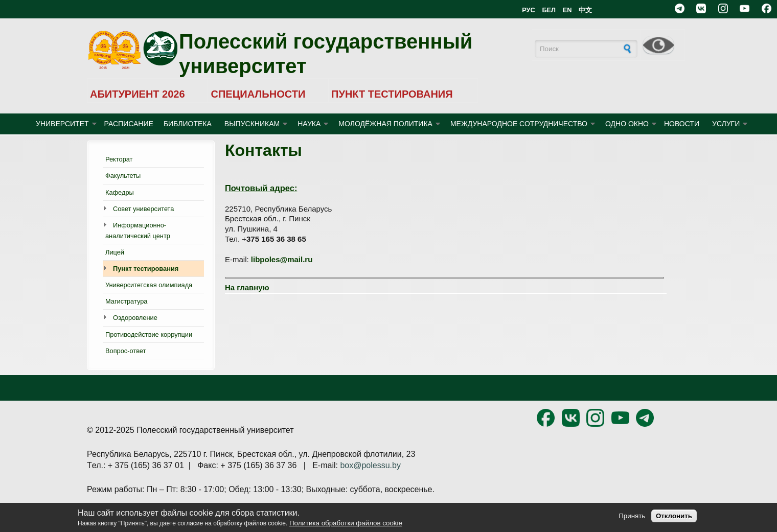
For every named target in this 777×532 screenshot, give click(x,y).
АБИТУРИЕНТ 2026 (138, 94)
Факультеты (123, 176)
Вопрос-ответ (125, 351)
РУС (529, 10)
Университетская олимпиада (149, 285)
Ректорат (119, 159)
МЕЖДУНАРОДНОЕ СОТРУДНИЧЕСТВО (519, 124)
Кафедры (120, 192)
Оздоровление (135, 318)
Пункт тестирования (146, 269)
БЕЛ (549, 10)
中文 (585, 10)
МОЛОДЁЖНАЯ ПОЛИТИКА (385, 124)
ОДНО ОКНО (627, 124)
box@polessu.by (370, 465)
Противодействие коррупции (149, 334)
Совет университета (143, 209)
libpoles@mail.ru (282, 259)
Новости (682, 124)
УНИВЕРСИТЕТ (62, 124)
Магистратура (126, 301)
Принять (632, 516)
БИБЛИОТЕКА (188, 124)
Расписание (129, 124)
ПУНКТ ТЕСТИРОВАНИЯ (392, 94)
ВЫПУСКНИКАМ (252, 124)
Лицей (115, 252)
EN (567, 10)
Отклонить (674, 516)
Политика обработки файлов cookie (346, 523)
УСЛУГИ (726, 124)
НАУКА (309, 124)
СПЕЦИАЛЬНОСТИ (258, 94)
